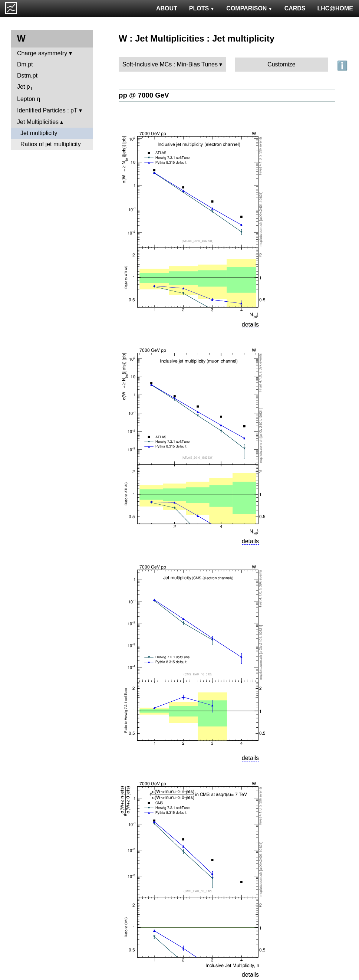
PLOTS (202, 8)
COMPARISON (249, 8)
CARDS (295, 8)
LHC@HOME (335, 8)
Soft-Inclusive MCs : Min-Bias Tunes (170, 64)
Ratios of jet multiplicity (51, 144)
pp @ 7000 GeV (144, 95)
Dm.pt (25, 64)
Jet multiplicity (39, 133)
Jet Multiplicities (38, 122)
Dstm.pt (27, 76)
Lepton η (29, 99)
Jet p (25, 87)
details (250, 325)
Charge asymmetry (42, 53)
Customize (281, 64)
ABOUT (167, 8)
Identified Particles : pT (47, 110)
